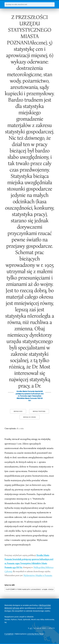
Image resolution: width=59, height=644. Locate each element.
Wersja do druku (30, 417)
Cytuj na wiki (9, 585)
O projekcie (9, 634)
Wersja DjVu (18, 411)
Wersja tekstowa (39, 411)
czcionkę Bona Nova (35, 634)
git (31, 628)
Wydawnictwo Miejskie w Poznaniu (38, 575)
